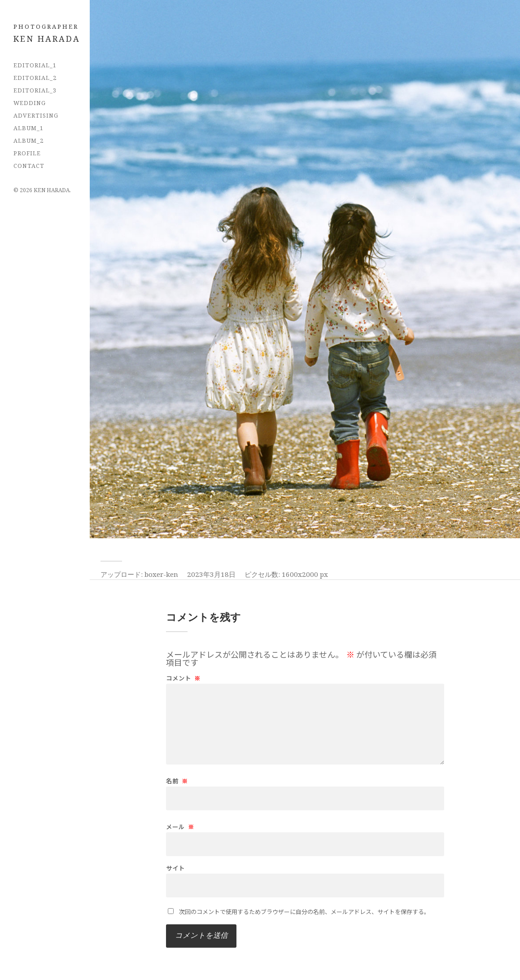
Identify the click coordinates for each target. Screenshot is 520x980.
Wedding (30, 103)
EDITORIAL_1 (35, 65)
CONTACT (29, 166)
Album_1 (28, 128)
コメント (183, 678)
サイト (175, 868)
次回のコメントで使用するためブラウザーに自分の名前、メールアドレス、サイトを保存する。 (304, 912)
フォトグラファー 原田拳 (52, 38)
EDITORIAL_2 (35, 78)
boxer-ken (161, 574)
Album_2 (28, 141)
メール (180, 827)
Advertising (36, 115)
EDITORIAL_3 (35, 90)
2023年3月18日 (211, 574)
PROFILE (27, 153)
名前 (177, 781)
